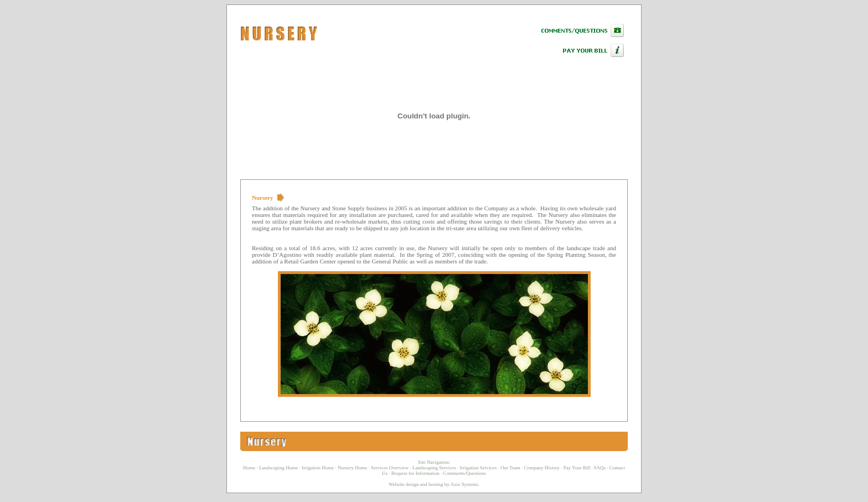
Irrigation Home (318, 468)
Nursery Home (352, 468)
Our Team (510, 468)
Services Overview (390, 468)
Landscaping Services (434, 468)
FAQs (600, 468)
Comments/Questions (464, 473)
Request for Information (415, 473)
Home (249, 468)
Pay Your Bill (577, 468)
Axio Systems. (465, 484)
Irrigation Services (478, 468)
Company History (542, 468)
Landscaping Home (278, 468)
